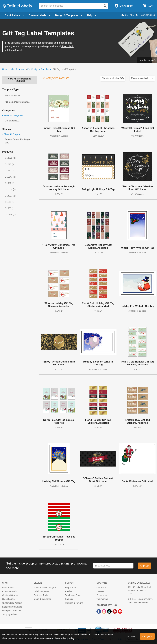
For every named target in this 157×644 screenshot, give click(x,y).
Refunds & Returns (74, 603)
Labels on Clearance (12, 607)
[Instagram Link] (104, 611)
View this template (147, 60)
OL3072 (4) (10, 158)
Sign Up (144, 566)
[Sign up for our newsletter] (113, 566)
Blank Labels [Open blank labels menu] (14, 15)
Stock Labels (8, 599)
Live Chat (128, 15)
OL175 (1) (10, 202)
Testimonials (102, 599)
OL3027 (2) (10, 196)
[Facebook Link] (99, 611)
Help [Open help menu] (92, 15)
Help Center (71, 588)
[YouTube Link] (120, 611)
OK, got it (147, 637)
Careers (100, 591)
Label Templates (18, 69)
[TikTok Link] (110, 611)
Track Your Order (73, 595)
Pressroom (102, 595)
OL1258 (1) (10, 215)
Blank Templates (13, 96)
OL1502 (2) (10, 189)
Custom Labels (9, 591)
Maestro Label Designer (45, 588)
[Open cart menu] (148, 6)
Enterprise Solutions (12, 611)
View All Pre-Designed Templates (20, 80)
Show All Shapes (11, 134)
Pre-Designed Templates (39, 69)
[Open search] (105, 6)
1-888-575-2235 (145, 15)
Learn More (130, 636)
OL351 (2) (10, 183)
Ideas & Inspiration (42, 599)
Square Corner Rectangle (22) (18, 141)
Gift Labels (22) (12, 121)
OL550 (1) (10, 208)
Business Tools (41, 595)
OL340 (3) (10, 171)
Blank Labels (8, 588)
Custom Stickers (10, 595)
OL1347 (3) (10, 177)
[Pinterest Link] (115, 611)
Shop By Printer (10, 614)
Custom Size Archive (12, 603)
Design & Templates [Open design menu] (69, 15)
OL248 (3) (10, 164)
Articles (69, 591)
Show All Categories (13, 115)
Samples (69, 599)
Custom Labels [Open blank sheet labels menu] (40, 15)
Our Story (101, 588)
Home (5, 69)
